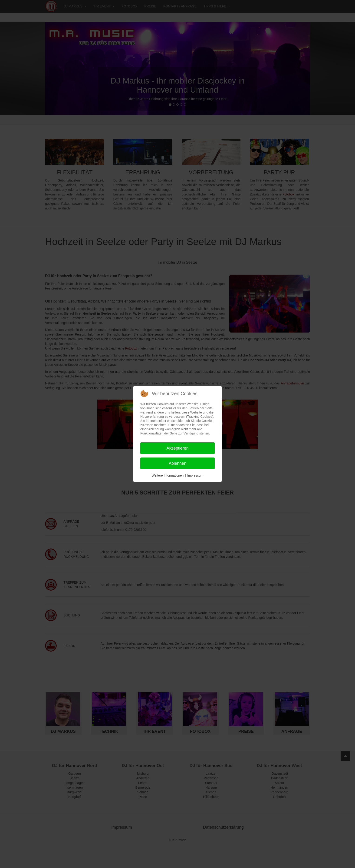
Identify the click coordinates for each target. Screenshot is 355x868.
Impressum (195, 475)
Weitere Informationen (168, 475)
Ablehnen (177, 463)
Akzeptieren (177, 448)
